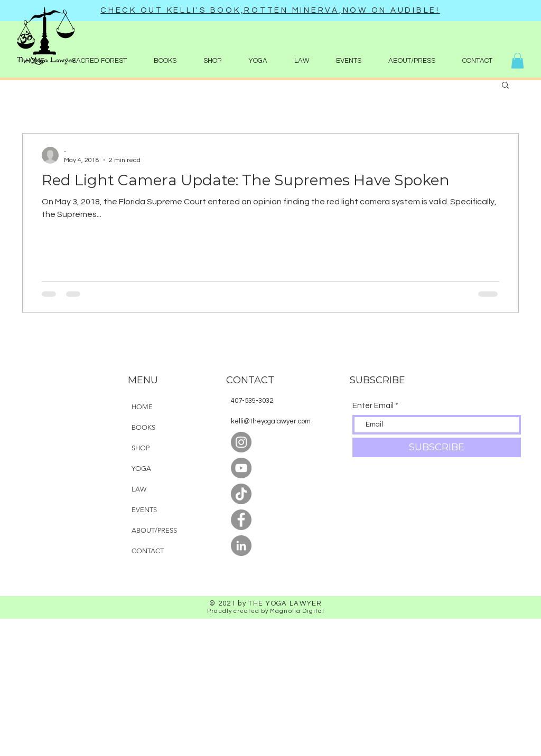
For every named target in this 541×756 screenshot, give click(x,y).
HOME (142, 407)
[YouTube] (241, 468)
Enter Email (373, 406)
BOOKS (143, 427)
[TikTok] (241, 494)
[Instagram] (241, 442)
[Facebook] (241, 520)
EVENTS (144, 510)
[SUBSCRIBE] (437, 447)
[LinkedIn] (241, 546)
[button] (212, 61)
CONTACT (148, 551)
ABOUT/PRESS (154, 530)
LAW (139, 489)
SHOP (141, 448)
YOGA (141, 469)
